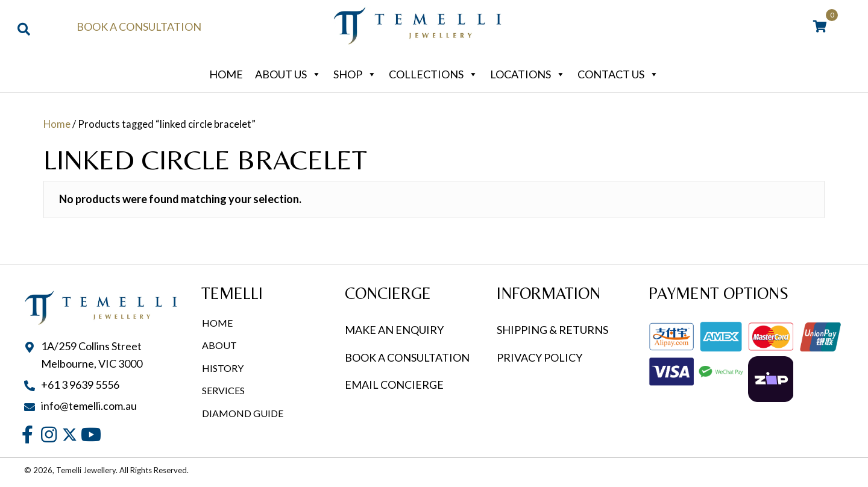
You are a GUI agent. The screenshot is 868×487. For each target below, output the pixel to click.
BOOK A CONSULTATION (407, 357)
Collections (433, 74)
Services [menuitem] (223, 390)
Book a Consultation (139, 27)
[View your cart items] (820, 27)
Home (226, 74)
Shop (355, 74)
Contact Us (618, 74)
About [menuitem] (219, 345)
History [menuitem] (223, 368)
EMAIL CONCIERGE (395, 385)
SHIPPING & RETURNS (552, 330)
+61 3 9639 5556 (80, 385)
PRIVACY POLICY (539, 357)
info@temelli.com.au (89, 406)
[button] (27, 434)
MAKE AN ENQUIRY (394, 330)
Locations (528, 74)
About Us (288, 74)
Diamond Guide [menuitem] (243, 413)
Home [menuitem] (217, 323)
